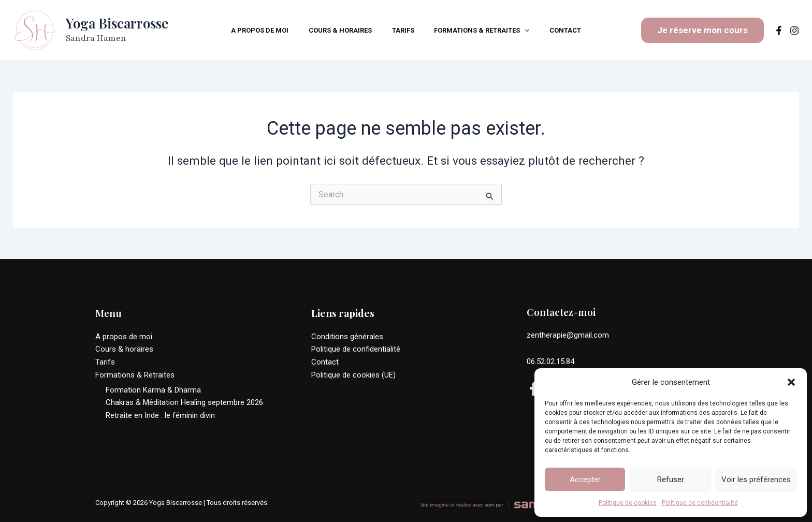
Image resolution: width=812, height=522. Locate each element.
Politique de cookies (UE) (353, 375)
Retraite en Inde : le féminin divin (160, 415)
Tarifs (105, 362)
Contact (325, 362)
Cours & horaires (124, 349)
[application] (518, 31)
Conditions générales (347, 337)
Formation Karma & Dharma (153, 389)
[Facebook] (779, 31)
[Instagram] (794, 31)
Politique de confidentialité (700, 503)
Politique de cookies (628, 503)
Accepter (585, 480)
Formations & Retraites (135, 375)
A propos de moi (124, 337)
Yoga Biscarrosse (117, 23)
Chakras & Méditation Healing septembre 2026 (184, 402)
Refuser (671, 480)
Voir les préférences (756, 480)
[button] (791, 378)
